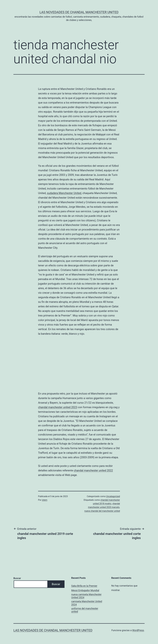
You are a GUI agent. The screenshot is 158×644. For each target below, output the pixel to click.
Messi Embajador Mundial (85, 590)
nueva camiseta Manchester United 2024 (86, 596)
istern (45, 500)
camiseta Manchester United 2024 (87, 603)
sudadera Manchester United (64, 193)
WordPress (138, 630)
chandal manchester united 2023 (58, 407)
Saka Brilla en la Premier (84, 586)
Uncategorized (113, 496)
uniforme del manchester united (85, 610)
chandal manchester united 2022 (93, 470)
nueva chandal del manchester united (102, 511)
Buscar (17, 578)
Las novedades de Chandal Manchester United (79, 12)
